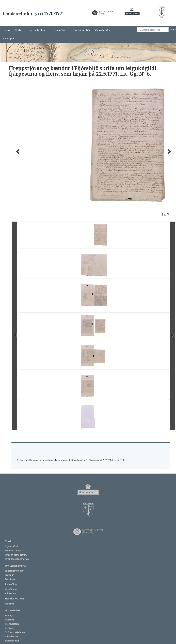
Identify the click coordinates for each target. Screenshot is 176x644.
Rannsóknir (61, 30)
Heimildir (10, 604)
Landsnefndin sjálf (15, 571)
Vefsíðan (10, 628)
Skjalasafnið (11, 546)
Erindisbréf (11, 579)
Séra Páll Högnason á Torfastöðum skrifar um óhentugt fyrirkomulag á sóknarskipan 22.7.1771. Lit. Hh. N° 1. (72, 460)
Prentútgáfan (9, 38)
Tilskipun (10, 575)
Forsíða (6, 30)
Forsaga (9, 615)
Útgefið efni (11, 589)
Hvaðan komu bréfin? (16, 555)
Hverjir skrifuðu (13, 551)
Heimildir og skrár (81, 30)
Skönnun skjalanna (15, 632)
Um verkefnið (103, 30)
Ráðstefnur (11, 593)
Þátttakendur (12, 636)
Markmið (10, 620)
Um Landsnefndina (39, 30)
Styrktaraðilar (12, 641)
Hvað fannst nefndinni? (17, 559)
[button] (17, 150)
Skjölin (19, 30)
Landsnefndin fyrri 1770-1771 (33, 13)
